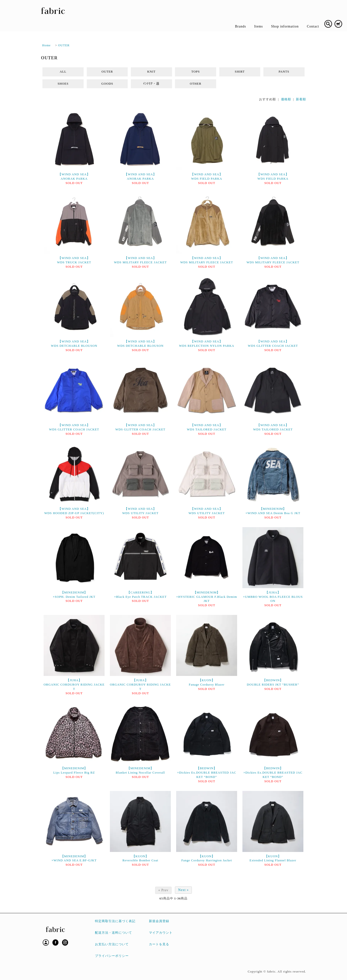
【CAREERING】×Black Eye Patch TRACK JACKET (140, 595)
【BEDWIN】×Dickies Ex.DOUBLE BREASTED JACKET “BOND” (207, 773)
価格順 (286, 99)
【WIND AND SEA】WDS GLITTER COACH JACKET (273, 344)
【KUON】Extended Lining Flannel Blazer (273, 858)
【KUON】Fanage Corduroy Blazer (207, 682)
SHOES (63, 84)
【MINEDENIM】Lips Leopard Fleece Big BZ (74, 770)
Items (259, 26)
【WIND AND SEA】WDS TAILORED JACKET (207, 427)
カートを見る (159, 944)
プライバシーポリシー (112, 956)
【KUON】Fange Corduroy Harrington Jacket (207, 858)
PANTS (284, 72)
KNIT (151, 72)
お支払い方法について (112, 944)
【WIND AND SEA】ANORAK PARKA (74, 177)
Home (46, 45)
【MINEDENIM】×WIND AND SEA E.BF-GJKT (74, 858)
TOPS (196, 72)
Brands (240, 26)
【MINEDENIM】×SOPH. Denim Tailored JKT (74, 595)
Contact (313, 26)
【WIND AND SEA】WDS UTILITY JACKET (140, 511)
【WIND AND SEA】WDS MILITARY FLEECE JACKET (140, 260)
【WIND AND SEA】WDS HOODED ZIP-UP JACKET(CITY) (74, 511)
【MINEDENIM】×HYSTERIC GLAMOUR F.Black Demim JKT (207, 597)
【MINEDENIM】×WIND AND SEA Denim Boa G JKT (273, 511)
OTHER (196, 84)
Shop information (285, 26)
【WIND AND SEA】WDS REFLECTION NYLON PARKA (207, 344)
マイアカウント (161, 933)
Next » (183, 890)
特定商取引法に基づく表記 (115, 921)
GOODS (107, 84)
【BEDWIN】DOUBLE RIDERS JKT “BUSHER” (273, 682)
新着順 (301, 99)
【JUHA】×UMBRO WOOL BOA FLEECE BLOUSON (273, 597)
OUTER (64, 45)
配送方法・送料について (113, 933)
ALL (63, 72)
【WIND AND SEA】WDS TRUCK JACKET (74, 260)
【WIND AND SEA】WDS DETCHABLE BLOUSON (74, 344)
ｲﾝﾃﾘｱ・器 (151, 84)
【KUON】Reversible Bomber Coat (140, 858)
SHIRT (240, 72)
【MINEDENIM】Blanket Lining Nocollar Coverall (140, 770)
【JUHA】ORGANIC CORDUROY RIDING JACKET (74, 685)
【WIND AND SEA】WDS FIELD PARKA (207, 177)
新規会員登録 (159, 921)
